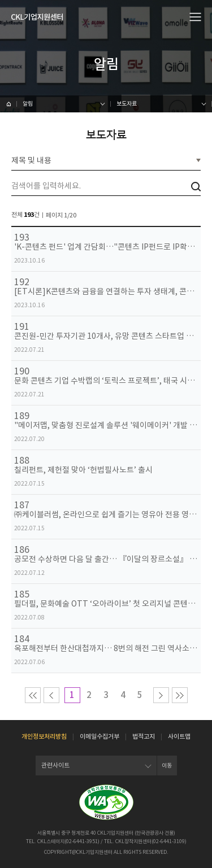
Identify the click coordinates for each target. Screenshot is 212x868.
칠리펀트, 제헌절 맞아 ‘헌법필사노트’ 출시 (83, 470)
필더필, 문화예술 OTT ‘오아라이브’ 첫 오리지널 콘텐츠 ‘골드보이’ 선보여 (106, 604)
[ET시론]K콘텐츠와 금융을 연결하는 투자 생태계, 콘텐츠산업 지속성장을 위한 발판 (106, 292)
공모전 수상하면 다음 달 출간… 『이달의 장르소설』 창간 (106, 559)
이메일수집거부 (99, 736)
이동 (167, 766)
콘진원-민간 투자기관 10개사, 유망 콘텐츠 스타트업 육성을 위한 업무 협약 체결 (106, 336)
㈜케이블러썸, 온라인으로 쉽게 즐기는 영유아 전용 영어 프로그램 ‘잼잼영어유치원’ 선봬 (106, 515)
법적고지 (144, 736)
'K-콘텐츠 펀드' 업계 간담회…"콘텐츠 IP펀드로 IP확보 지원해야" (106, 247)
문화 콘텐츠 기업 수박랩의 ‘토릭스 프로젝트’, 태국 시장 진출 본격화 (106, 381)
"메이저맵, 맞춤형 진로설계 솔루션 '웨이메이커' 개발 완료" (106, 426)
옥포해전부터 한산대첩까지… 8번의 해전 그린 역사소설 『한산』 (106, 649)
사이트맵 (179, 736)
